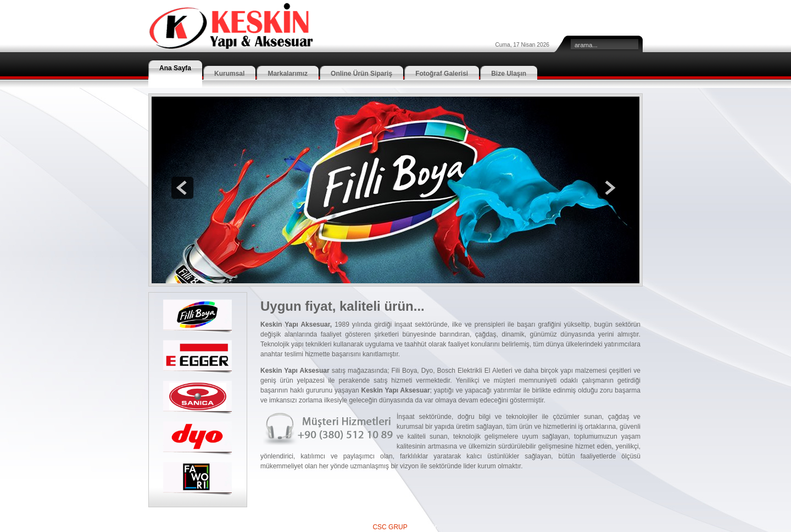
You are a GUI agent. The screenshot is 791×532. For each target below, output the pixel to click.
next (609, 188)
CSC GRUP (390, 527)
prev (182, 188)
